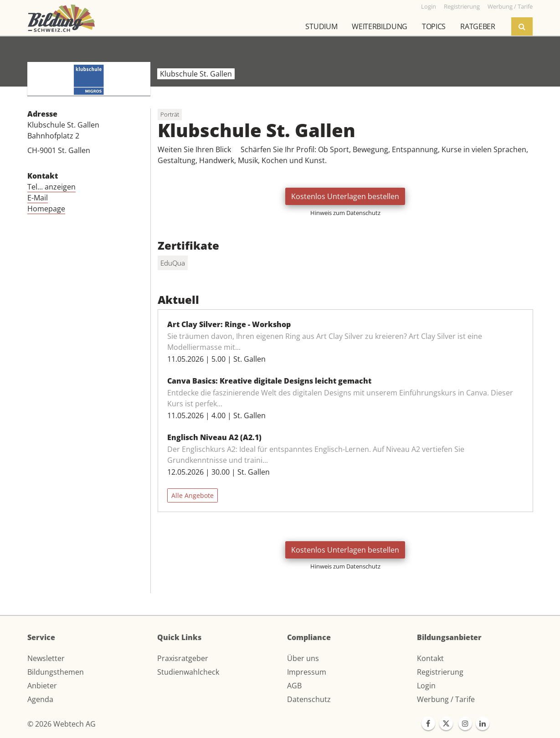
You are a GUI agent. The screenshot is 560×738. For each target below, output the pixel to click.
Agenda (40, 699)
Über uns (303, 658)
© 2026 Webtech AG (62, 724)
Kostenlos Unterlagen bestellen (345, 196)
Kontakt (430, 658)
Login (426, 686)
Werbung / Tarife (446, 699)
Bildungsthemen (56, 672)
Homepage (46, 209)
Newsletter (46, 658)
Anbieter (42, 686)
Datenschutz (309, 699)
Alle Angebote (193, 495)
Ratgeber (478, 26)
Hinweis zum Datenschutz (345, 213)
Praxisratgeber (183, 658)
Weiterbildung (380, 26)
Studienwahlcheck (188, 672)
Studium (321, 26)
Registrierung (440, 672)
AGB (294, 686)
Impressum (307, 672)
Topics (434, 26)
